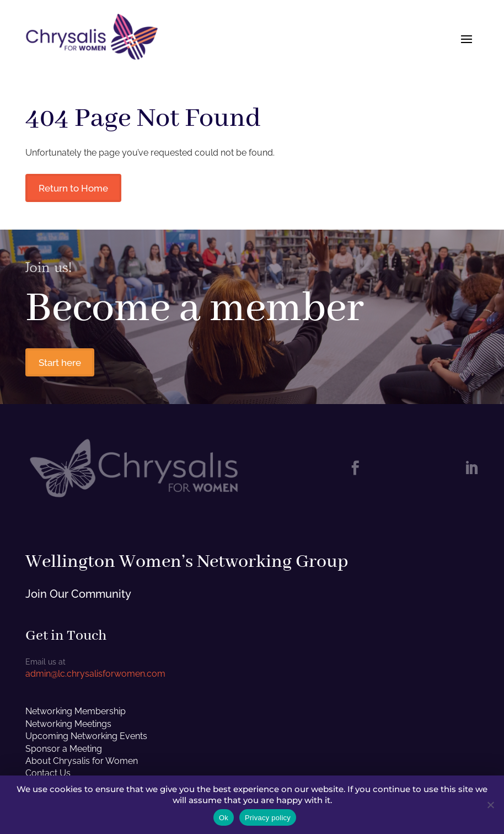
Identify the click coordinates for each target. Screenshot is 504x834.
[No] (490, 805)
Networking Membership (76, 715)
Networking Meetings (68, 727)
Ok (224, 818)
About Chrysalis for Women (82, 764)
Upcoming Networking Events (86, 739)
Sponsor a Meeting (64, 751)
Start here (62, 365)
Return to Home (76, 189)
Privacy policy (268, 818)
